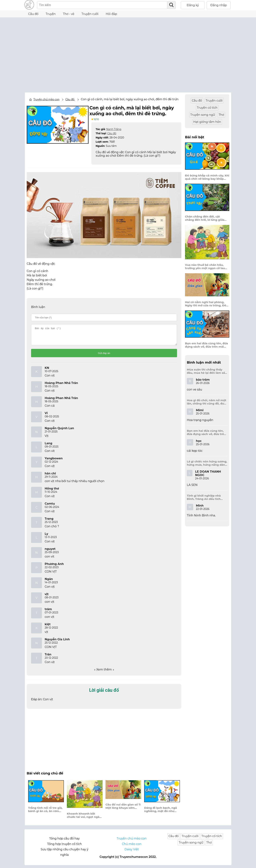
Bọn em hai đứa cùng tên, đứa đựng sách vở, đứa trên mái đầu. (207, 345)
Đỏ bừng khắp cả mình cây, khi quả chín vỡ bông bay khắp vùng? (207, 177)
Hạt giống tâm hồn (207, 122)
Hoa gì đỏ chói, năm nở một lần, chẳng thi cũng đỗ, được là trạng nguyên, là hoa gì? (207, 402)
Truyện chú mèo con (46, 99)
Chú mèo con (132, 847)
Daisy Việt (132, 852)
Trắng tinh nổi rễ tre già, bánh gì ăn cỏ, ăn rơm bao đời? (45, 813)
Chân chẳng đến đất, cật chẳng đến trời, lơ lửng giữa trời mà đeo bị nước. (205, 218)
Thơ (221, 115)
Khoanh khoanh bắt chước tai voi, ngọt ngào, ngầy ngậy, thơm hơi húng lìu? (84, 818)
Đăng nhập (219, 5)
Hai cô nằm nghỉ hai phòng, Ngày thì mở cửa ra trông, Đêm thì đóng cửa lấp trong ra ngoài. (207, 304)
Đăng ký (193, 5)
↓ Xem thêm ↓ (104, 672)
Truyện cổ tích (207, 108)
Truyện (51, 14)
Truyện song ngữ (203, 115)
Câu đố (33, 14)
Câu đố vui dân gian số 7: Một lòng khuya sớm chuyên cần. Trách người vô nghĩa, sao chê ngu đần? (123, 809)
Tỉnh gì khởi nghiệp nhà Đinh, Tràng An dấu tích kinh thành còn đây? (204, 497)
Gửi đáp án (104, 356)
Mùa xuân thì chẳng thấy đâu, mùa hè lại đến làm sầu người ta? (207, 371)
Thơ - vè (69, 14)
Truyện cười (90, 14)
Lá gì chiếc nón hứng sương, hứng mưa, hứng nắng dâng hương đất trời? (207, 463)
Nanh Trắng (114, 129)
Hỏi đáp (111, 14)
